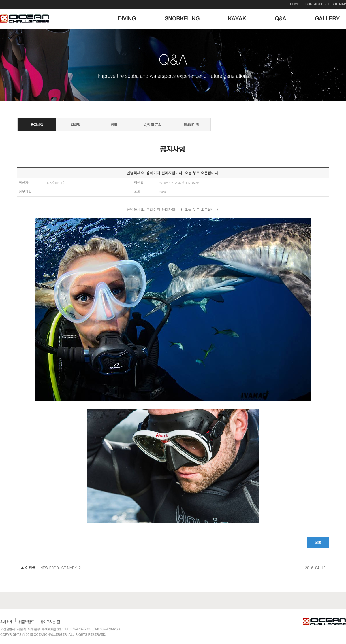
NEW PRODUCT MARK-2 (61, 567)
